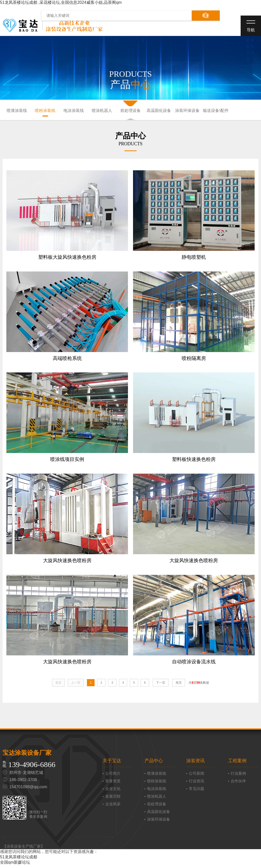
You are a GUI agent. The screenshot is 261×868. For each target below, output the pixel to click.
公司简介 (113, 776)
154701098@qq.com (28, 790)
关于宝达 (112, 763)
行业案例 (238, 776)
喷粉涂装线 (45, 111)
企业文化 (113, 791)
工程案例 (237, 763)
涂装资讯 (195, 763)
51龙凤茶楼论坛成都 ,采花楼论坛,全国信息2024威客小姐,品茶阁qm (61, 2)
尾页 (179, 685)
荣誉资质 (113, 784)
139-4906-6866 (32, 767)
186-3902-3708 (23, 782)
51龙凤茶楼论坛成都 (19, 860)
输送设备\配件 (216, 111)
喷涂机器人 (102, 111)
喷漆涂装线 (17, 111)
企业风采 (113, 807)
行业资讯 (197, 784)
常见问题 (197, 791)
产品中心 (154, 763)
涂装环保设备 (187, 111)
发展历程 (113, 799)
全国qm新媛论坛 (15, 865)
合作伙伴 (238, 784)
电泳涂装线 (74, 111)
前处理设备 (130, 111)
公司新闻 (197, 776)
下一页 (161, 685)
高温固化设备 (159, 111)
